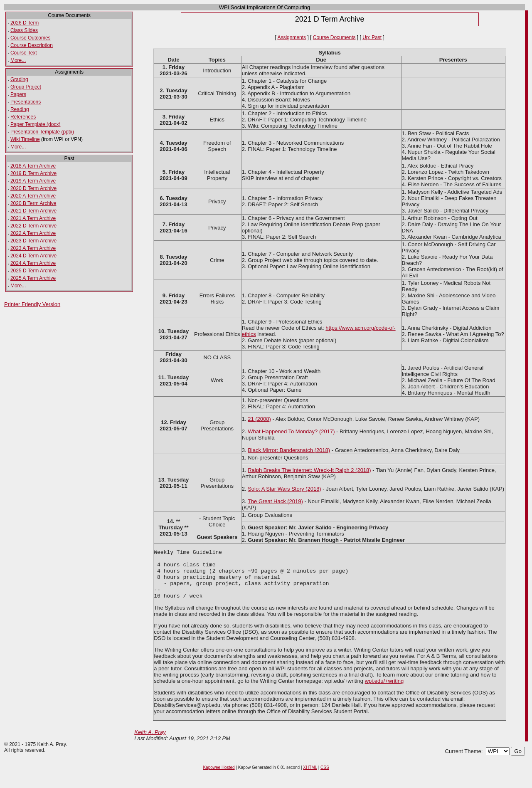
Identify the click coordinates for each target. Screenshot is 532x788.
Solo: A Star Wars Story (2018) (284, 489)
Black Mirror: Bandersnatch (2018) (289, 450)
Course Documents (334, 37)
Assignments (292, 37)
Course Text (24, 53)
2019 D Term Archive (33, 173)
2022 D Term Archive (33, 226)
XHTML (310, 777)
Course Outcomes (31, 38)
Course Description (32, 45)
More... (18, 60)
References (23, 117)
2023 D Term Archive (33, 241)
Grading (19, 79)
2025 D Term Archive (33, 271)
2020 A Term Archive (33, 196)
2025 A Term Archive (33, 278)
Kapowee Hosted (219, 777)
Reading (20, 109)
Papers (18, 94)
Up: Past (372, 37)
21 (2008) (259, 419)
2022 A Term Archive (33, 233)
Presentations (26, 102)
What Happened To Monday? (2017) (291, 431)
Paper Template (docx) (36, 124)
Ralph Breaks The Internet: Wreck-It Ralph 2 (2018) (309, 470)
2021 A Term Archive (33, 218)
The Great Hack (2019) (275, 501)
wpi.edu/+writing (384, 691)
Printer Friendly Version (32, 304)
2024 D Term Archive (33, 256)
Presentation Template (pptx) (42, 132)
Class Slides (24, 30)
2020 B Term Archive (33, 203)
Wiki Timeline (25, 139)
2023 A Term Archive (33, 248)
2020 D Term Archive (33, 188)
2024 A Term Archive (33, 263)
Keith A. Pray (150, 742)
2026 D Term (25, 23)
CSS (325, 777)
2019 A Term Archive (33, 181)
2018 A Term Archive (33, 166)
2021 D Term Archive (33, 211)
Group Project (26, 87)
